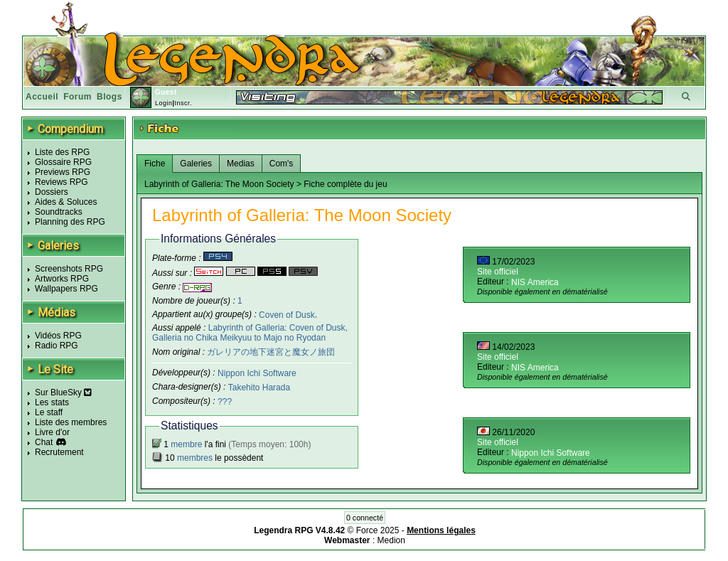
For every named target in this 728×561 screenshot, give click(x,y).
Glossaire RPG (63, 162)
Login (164, 103)
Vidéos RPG (58, 336)
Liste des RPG (62, 152)
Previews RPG (63, 172)
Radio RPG (57, 346)
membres (195, 458)
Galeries (196, 164)
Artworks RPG (62, 279)
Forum (77, 97)
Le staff (49, 412)
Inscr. (183, 103)
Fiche (155, 164)
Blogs (109, 97)
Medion (391, 540)
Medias (241, 164)
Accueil (42, 97)
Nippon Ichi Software (257, 373)
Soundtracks (59, 212)
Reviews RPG (61, 182)
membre (186, 444)
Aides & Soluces (66, 202)
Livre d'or (52, 432)
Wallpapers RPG (66, 289)
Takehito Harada (259, 388)
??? (225, 402)
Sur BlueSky (63, 392)
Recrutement (59, 452)
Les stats (52, 402)
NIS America (535, 282)
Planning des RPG (70, 222)
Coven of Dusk (287, 314)
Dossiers (52, 192)
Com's (282, 164)
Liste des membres (71, 422)
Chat (44, 442)
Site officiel (498, 272)
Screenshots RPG (69, 269)
